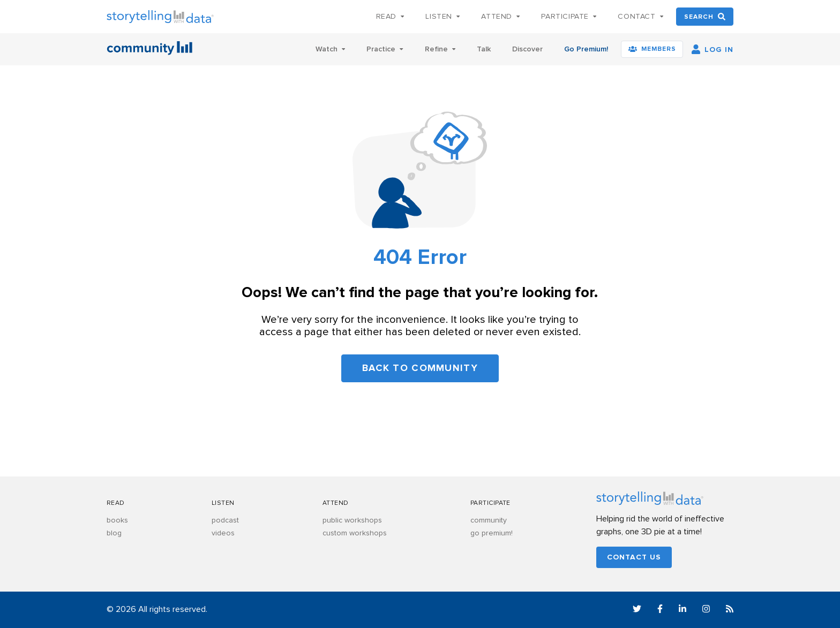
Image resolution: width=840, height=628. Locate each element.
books (117, 520)
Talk (484, 49)
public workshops (352, 520)
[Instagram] (706, 610)
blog (114, 533)
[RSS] (730, 610)
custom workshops (355, 533)
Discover (527, 49)
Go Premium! (586, 49)
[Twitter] (637, 610)
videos (223, 533)
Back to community (420, 368)
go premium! (492, 533)
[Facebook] (660, 610)
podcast (225, 520)
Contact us (634, 557)
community (489, 520)
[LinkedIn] (682, 610)
